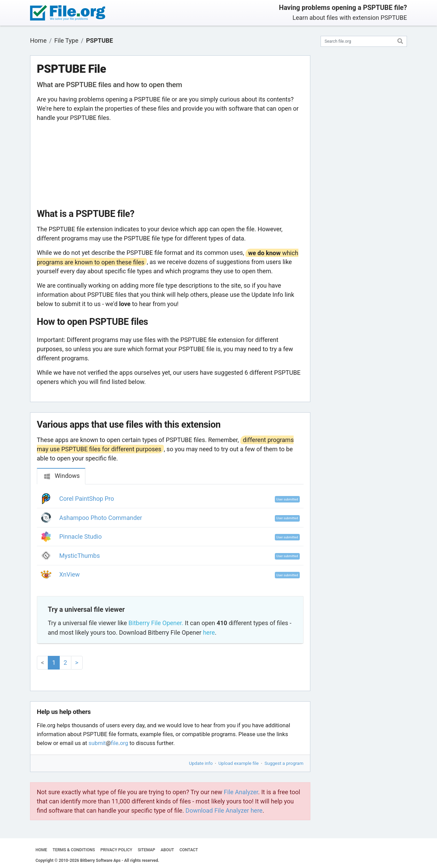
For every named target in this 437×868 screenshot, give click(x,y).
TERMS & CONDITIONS (74, 850)
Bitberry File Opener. (156, 623)
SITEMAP (146, 850)
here (209, 632)
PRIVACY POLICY (116, 850)
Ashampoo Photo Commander (101, 518)
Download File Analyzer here (224, 810)
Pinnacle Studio (81, 536)
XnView (70, 574)
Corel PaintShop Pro (87, 499)
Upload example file (239, 763)
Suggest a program (284, 763)
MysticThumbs (80, 556)
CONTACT (189, 850)
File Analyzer (241, 792)
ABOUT (167, 850)
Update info (201, 763)
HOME (41, 850)
